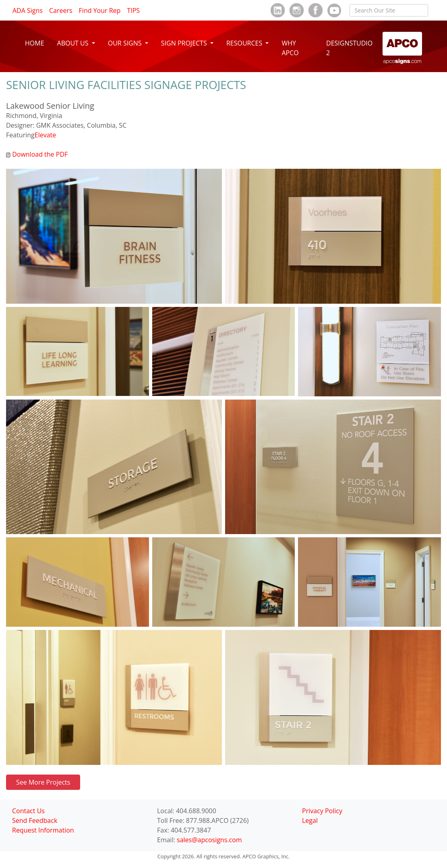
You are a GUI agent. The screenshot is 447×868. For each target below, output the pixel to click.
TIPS (133, 10)
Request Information (43, 830)
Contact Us (28, 811)
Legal (310, 820)
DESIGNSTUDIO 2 (349, 48)
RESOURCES (245, 43)
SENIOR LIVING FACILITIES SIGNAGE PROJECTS (126, 85)
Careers (61, 10)
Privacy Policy (322, 811)
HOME (35, 43)
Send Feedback (35, 820)
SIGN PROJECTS (185, 43)
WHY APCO (290, 48)
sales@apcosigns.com (209, 840)
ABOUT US (74, 43)
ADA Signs (28, 10)
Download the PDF (37, 154)
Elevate (45, 135)
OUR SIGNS (126, 43)
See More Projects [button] (43, 782)
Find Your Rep (100, 10)
